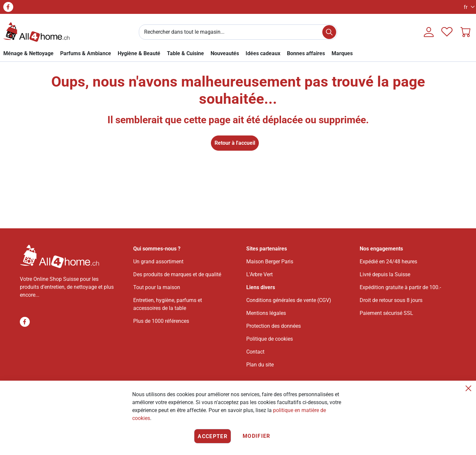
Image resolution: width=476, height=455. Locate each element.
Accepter (213, 436)
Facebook (8, 7)
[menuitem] (342, 53)
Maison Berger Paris (270, 262)
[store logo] (36, 32)
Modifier (257, 436)
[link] (28, 53)
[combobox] (238, 32)
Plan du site (260, 365)
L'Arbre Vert (259, 274)
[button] (468, 7)
